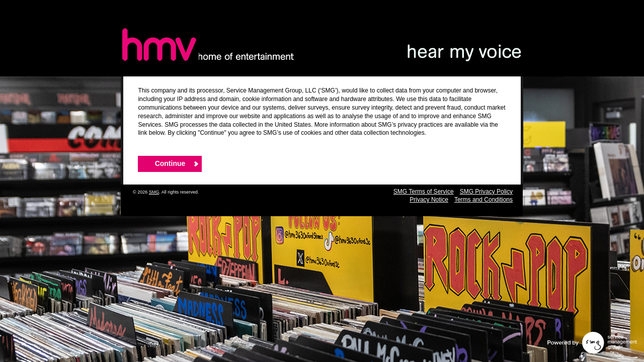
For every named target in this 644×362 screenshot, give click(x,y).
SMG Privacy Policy (486, 192)
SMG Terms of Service (424, 192)
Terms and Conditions (484, 200)
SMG (154, 192)
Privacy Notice (429, 200)
